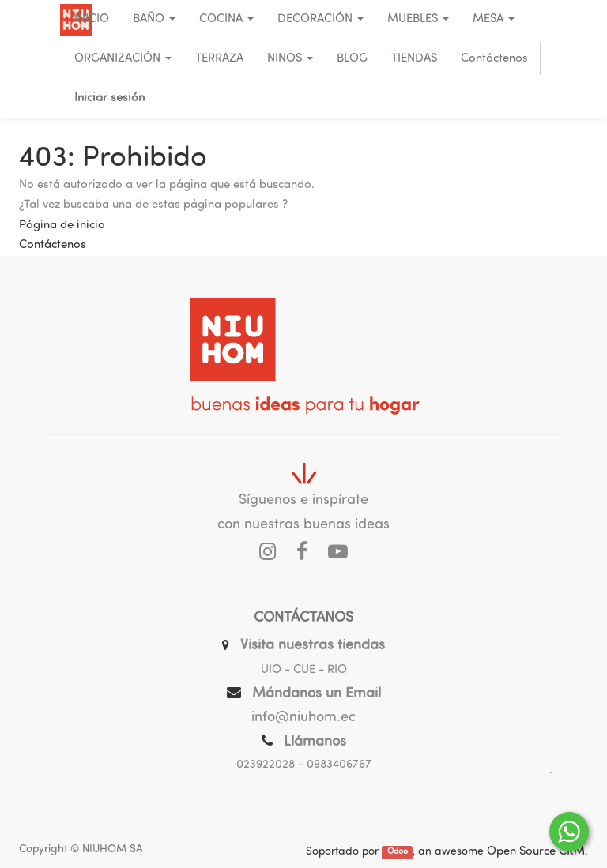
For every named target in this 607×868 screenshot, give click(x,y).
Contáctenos (53, 245)
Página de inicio (62, 225)
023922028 (266, 765)
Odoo (398, 853)
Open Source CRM (536, 852)
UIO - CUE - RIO (304, 670)
